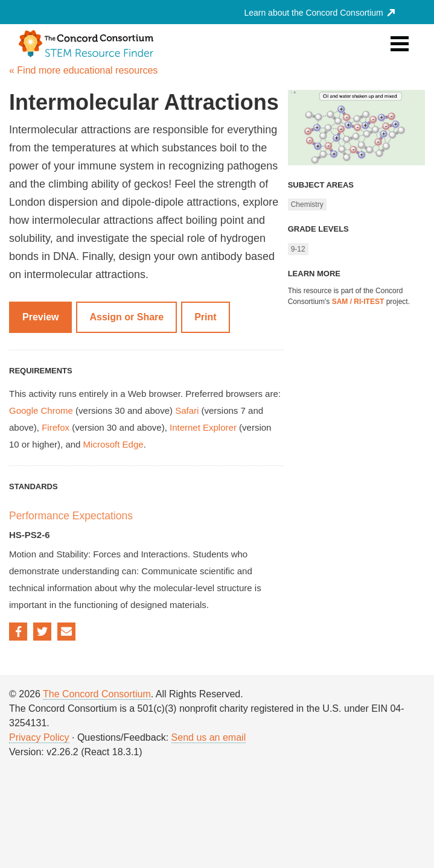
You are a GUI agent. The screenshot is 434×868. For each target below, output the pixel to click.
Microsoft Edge (113, 444)
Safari (187, 410)
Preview (40, 317)
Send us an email (209, 737)
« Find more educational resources (83, 70)
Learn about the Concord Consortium (319, 13)
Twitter (42, 632)
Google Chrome (41, 410)
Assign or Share (126, 317)
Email (66, 632)
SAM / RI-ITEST (358, 302)
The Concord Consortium (97, 694)
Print (205, 317)
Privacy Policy (39, 737)
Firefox (56, 427)
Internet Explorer (203, 427)
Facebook (18, 632)
